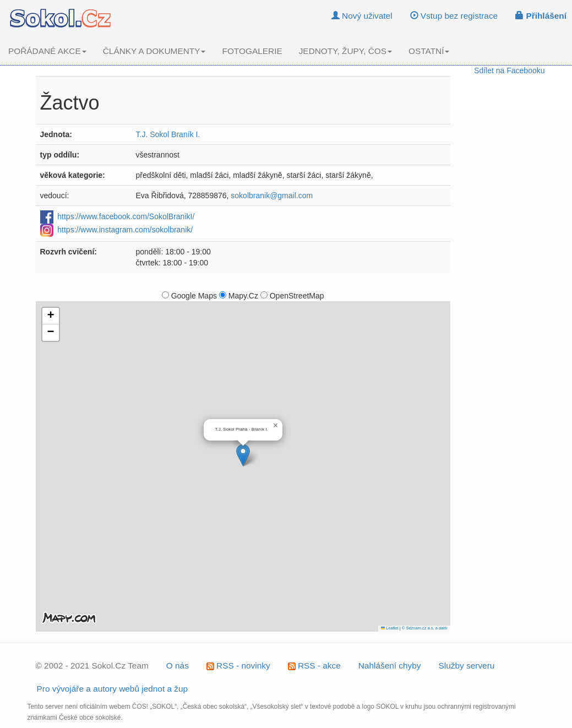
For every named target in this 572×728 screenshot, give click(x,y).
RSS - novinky (238, 665)
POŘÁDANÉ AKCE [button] (47, 51)
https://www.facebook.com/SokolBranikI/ (126, 216)
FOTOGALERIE (252, 51)
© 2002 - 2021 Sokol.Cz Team (92, 665)
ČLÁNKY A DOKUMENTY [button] (154, 51)
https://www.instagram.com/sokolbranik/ (125, 229)
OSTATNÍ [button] (429, 51)
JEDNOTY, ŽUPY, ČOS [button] (345, 51)
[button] (243, 455)
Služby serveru (467, 665)
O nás (178, 665)
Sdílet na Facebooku (509, 70)
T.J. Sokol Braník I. (168, 134)
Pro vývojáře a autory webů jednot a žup (113, 689)
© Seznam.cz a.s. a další (425, 628)
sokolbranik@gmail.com (272, 195)
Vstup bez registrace (454, 16)
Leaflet (390, 628)
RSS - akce (314, 665)
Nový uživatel (362, 16)
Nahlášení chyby (390, 665)
